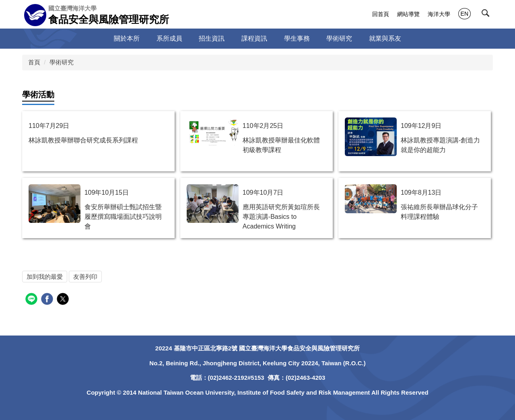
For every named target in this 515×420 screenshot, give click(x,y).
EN (465, 14)
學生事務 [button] (297, 38)
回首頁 (381, 14)
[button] (487, 15)
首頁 (34, 62)
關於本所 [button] (127, 38)
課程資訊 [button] (254, 38)
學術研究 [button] (339, 38)
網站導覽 (408, 14)
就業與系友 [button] (385, 38)
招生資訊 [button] (212, 38)
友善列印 (85, 277)
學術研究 (62, 62)
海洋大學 (439, 14)
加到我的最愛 (45, 277)
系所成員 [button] (169, 38)
